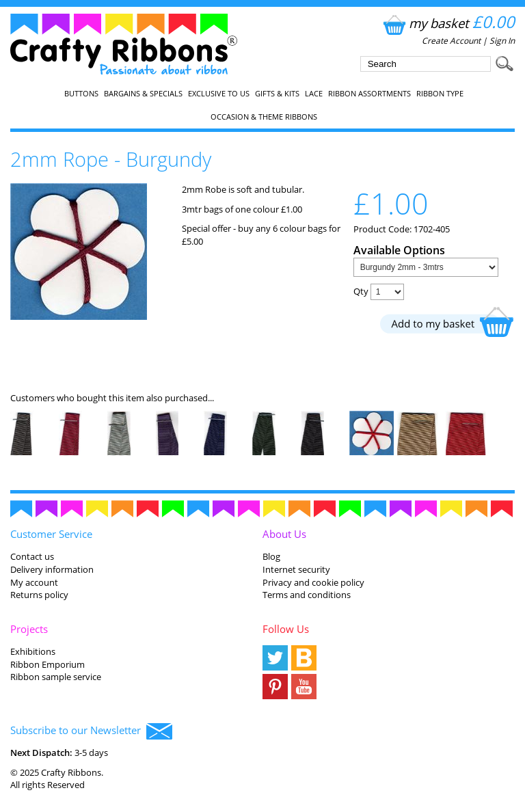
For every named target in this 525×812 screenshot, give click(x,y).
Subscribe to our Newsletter (91, 731)
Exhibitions (33, 651)
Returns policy (39, 595)
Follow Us (286, 629)
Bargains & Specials (143, 94)
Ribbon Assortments (369, 94)
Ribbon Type (440, 94)
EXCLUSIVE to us (219, 94)
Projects (29, 629)
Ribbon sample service (56, 677)
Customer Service (51, 534)
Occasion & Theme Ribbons (264, 117)
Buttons (81, 94)
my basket (447, 23)
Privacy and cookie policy (313, 582)
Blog (271, 556)
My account (34, 582)
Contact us (32, 556)
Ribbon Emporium (48, 664)
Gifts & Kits (277, 94)
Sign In (502, 41)
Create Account (451, 41)
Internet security (296, 569)
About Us (284, 534)
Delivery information (52, 569)
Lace (314, 94)
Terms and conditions (307, 595)
